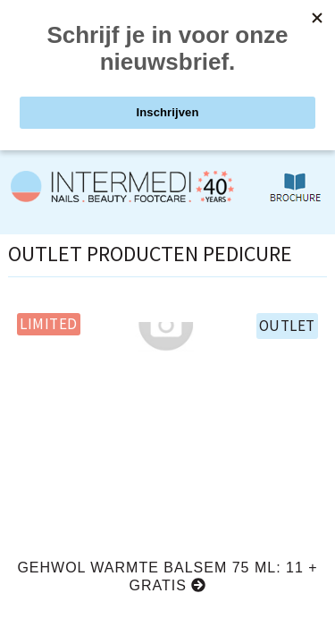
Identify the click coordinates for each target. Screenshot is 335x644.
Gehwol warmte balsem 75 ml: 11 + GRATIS (167, 576)
